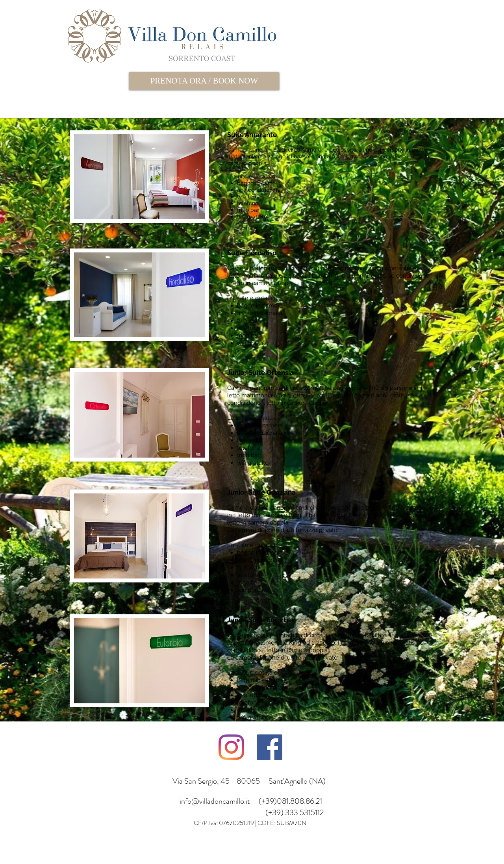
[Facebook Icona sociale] (270, 747)
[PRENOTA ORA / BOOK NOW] (204, 81)
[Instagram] (231, 747)
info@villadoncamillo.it (215, 801)
